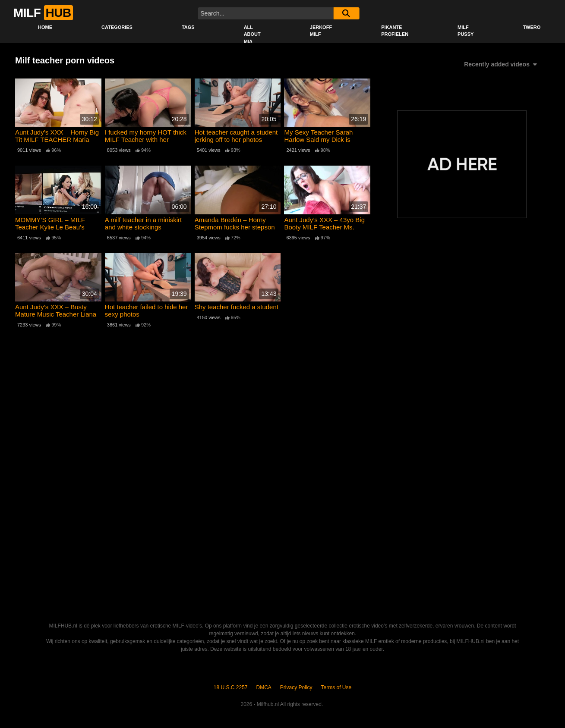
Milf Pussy (466, 31)
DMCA (264, 687)
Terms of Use (336, 687)
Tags (188, 27)
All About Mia (252, 34)
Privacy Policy (296, 687)
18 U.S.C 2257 (231, 687)
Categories (117, 27)
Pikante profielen (395, 31)
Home (45, 27)
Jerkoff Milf (321, 31)
